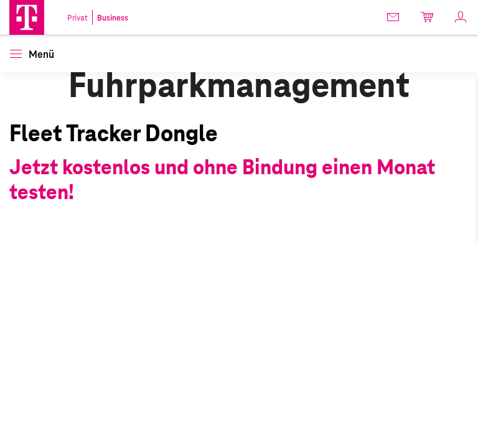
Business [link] (113, 18)
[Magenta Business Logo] (27, 17)
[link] (394, 17)
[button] (27, 17)
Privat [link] (77, 18)
